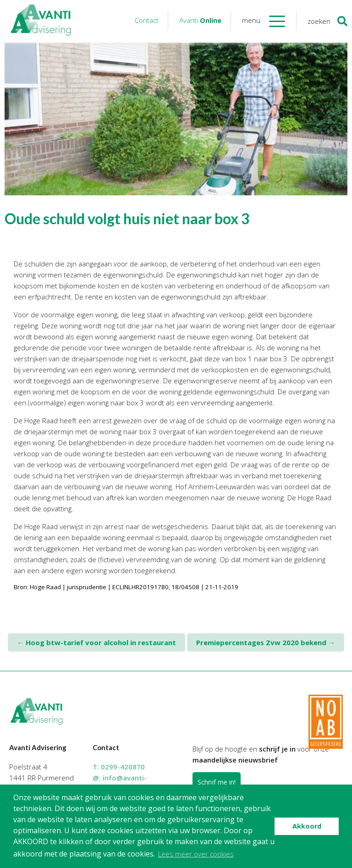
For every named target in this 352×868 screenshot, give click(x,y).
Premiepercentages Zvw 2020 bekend (266, 642)
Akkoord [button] (307, 826)
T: (119, 767)
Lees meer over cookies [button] (196, 854)
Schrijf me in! (217, 782)
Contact (147, 20)
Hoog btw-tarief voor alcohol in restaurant (96, 642)
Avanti (200, 20)
